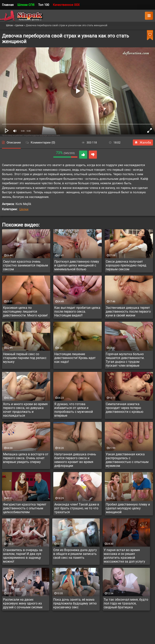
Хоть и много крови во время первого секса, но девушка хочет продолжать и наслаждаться (25, 410)
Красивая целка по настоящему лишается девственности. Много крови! (25, 312)
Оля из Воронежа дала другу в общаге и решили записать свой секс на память (75, 554)
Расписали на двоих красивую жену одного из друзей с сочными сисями (23, 603)
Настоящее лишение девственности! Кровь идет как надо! (75, 358)
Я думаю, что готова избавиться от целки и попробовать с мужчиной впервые (74, 410)
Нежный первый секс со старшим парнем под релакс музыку (25, 358)
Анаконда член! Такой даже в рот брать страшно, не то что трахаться (77, 508)
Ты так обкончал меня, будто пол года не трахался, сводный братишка (126, 603)
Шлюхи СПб (26, 5)
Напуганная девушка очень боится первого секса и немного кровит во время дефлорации (75, 460)
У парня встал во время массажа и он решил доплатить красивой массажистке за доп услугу (124, 556)
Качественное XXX (66, 5)
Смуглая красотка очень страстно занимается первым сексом (26, 265)
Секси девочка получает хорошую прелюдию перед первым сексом (126, 265)
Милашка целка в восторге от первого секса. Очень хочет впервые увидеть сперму (26, 458)
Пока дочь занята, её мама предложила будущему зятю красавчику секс (75, 603)
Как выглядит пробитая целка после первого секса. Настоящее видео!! (77, 312)
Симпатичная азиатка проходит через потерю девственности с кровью (125, 408)
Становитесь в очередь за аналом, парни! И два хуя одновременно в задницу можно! (23, 556)
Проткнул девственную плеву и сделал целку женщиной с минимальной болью (77, 265)
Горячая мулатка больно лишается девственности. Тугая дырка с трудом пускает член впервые (125, 360)
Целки (24, 209)
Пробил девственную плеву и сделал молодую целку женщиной (128, 508)
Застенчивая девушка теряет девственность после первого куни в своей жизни (128, 312)
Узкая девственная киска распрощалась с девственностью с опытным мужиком (127, 460)
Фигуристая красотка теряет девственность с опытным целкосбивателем (25, 508)
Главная (8, 5)
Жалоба (143, 143)
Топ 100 (44, 5)
